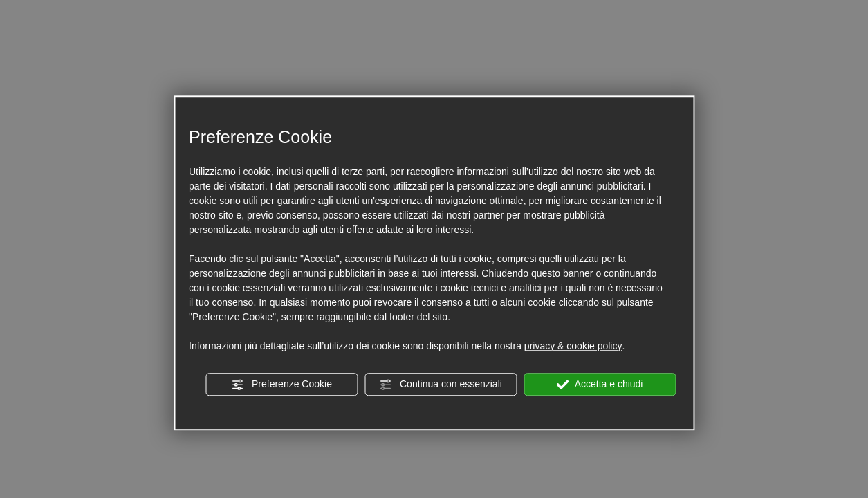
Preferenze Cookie (281, 385)
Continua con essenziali (441, 385)
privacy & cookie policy (573, 346)
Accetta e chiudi (600, 385)
